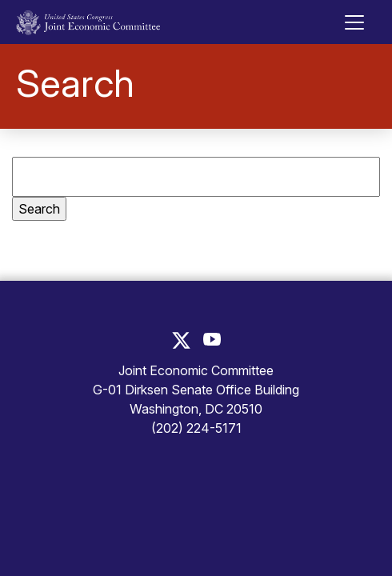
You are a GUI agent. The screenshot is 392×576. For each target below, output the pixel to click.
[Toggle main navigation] (354, 22)
